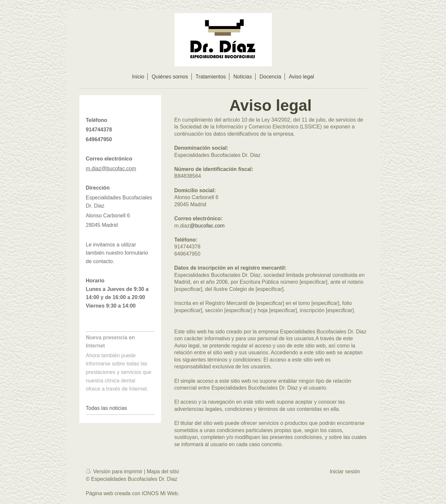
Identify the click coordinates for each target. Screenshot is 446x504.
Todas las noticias (107, 408)
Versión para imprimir (115, 471)
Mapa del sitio (163, 471)
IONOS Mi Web (160, 493)
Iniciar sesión (345, 471)
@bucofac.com (207, 226)
